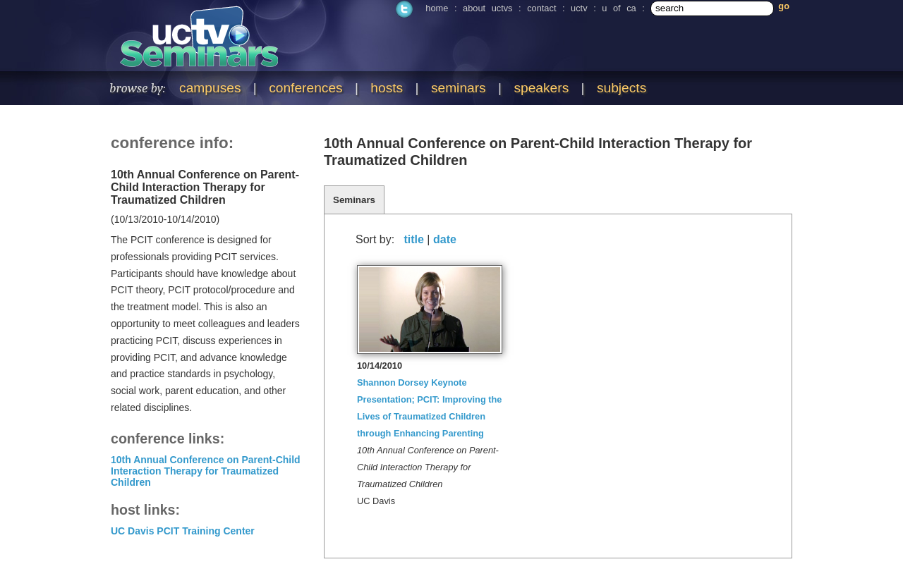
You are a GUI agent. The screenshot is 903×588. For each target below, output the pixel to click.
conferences (306, 88)
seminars (459, 88)
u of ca (619, 8)
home (437, 8)
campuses (210, 88)
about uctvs (487, 8)
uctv (579, 8)
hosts (387, 88)
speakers (541, 88)
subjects (622, 88)
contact (541, 8)
